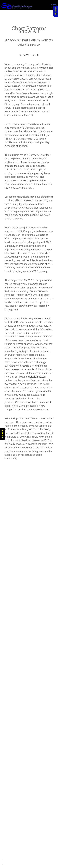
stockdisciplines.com (35, 377)
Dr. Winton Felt (30, 55)
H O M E (3, 434)
